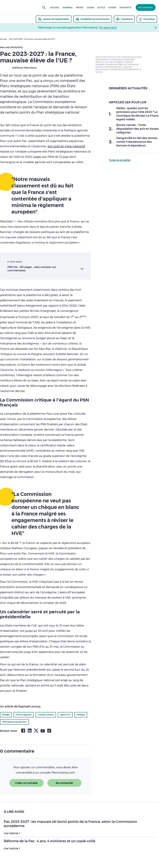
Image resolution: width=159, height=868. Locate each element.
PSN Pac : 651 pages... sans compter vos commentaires (32, 269)
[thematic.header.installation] (93, 19)
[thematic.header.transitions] (124, 19)
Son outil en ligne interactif (66, 146)
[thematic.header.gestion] (54, 19)
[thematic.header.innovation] (147, 19)
